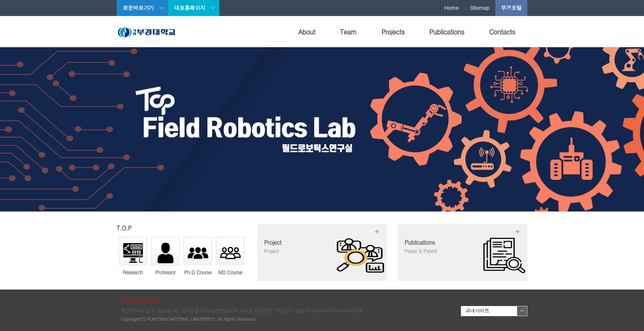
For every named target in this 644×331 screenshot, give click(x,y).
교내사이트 (477, 310)
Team (348, 32)
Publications (447, 32)
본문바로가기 (138, 8)
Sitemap (480, 8)
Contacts (502, 32)
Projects (393, 32)
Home (452, 8)
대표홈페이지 (190, 8)
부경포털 (511, 8)
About (307, 32)
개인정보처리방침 (140, 301)
